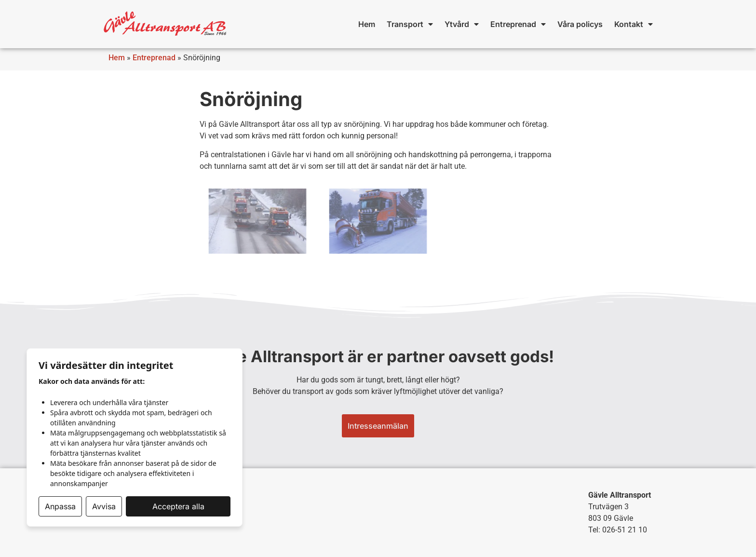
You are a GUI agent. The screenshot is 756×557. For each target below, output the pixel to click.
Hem (367, 24)
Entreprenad (518, 24)
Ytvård (462, 24)
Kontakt (634, 24)
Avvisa (104, 506)
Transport (410, 24)
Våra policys (580, 24)
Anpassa (60, 506)
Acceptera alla (178, 506)
